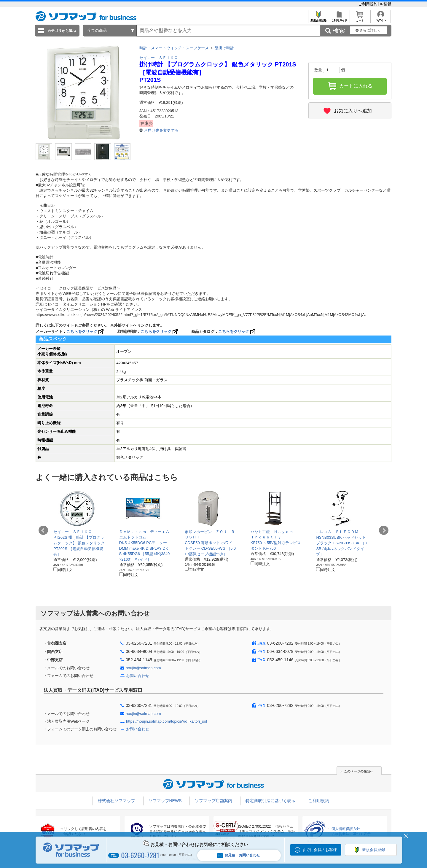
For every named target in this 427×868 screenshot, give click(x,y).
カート (360, 19)
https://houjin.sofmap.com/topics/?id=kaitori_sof (167, 721)
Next (384, 530)
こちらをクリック (86, 332)
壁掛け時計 (224, 48)
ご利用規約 (368, 4)
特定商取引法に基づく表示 (270, 801)
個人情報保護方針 (346, 829)
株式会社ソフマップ (117, 801)
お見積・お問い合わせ (238, 855)
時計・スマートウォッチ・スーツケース (174, 48)
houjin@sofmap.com (143, 668)
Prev (43, 530)
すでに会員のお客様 (320, 850)
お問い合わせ (138, 676)
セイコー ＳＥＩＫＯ (159, 58)
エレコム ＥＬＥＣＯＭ (337, 532)
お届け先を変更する (161, 130)
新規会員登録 (318, 19)
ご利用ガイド (339, 19)
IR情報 (386, 4)
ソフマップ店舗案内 (213, 801)
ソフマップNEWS (165, 801)
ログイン (381, 19)
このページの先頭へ (359, 771)
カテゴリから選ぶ (62, 31)
